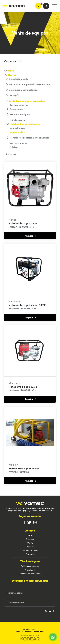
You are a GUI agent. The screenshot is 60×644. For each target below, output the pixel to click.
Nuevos (12, 75)
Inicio (30, 535)
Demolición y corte (19, 79)
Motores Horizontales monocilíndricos (29, 138)
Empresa (30, 539)
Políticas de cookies (30, 566)
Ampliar (30, 236)
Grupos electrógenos (20, 114)
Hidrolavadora (17, 120)
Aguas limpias (17, 128)
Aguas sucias (17, 132)
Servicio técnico (30, 550)
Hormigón (14, 95)
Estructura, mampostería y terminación (29, 84)
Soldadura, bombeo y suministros (27, 101)
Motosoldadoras (18, 143)
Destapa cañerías (19, 105)
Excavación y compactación (23, 90)
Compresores (16, 109)
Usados (12, 154)
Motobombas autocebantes (25, 124)
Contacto (30, 554)
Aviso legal (30, 570)
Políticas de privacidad (30, 574)
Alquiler (30, 547)
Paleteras (14, 147)
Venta (11, 71)
